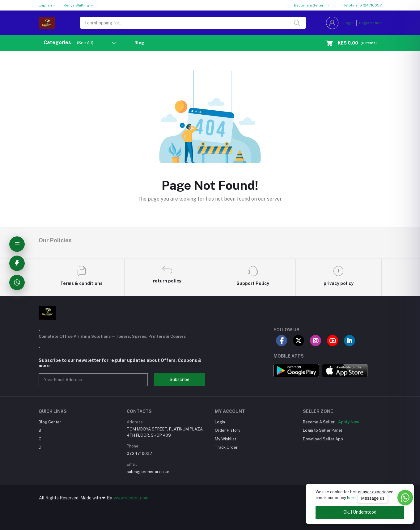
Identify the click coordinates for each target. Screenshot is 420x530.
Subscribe (180, 379)
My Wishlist (225, 439)
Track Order (226, 447)
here (351, 498)
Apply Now (349, 422)
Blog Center (50, 422)
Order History (228, 430)
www (119, 498)
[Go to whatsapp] (405, 498)
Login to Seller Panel (322, 430)
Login (348, 23)
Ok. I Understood (360, 512)
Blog (139, 43)
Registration (370, 23)
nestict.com (136, 498)
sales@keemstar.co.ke (148, 472)
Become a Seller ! (310, 5)
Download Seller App (323, 439)
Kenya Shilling (76, 5)
